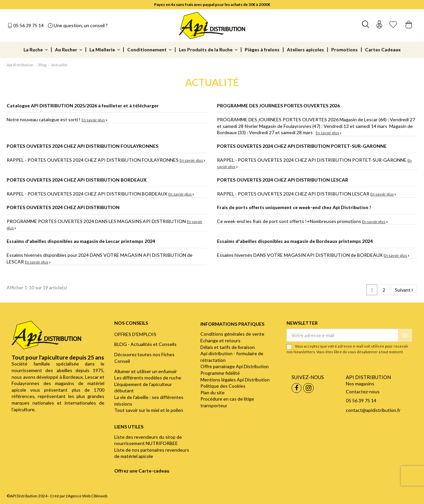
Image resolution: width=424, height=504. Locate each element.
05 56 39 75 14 (28, 25)
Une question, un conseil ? (81, 25)
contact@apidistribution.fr (373, 410)
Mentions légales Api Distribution (235, 380)
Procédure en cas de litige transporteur (227, 402)
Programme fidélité (220, 373)
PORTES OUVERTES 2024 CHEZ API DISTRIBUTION (63, 207)
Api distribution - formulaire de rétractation (232, 357)
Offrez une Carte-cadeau (142, 471)
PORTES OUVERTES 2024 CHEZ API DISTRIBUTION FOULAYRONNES (82, 146)
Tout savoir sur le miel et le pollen (149, 410)
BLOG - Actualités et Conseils (145, 344)
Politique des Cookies (223, 386)
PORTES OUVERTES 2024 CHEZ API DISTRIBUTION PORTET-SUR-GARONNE (302, 146)
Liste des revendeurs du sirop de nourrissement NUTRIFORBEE (148, 440)
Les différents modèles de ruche (148, 378)
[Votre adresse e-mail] (342, 335)
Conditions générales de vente (232, 334)
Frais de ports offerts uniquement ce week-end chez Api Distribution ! (294, 207)
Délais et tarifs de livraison (228, 347)
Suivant (404, 290)
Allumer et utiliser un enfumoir (146, 371)
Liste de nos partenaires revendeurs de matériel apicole (152, 453)
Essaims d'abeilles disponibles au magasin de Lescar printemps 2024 (81, 241)
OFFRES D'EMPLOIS (135, 334)
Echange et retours (220, 340)
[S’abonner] (405, 335)
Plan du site (212, 392)
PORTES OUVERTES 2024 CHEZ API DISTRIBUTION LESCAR (283, 180)
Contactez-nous (363, 392)
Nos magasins (360, 384)
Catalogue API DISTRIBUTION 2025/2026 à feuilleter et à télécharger (83, 106)
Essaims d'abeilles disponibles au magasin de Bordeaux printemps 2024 (295, 241)
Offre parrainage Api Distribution (235, 366)
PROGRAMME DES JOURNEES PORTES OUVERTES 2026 (278, 106)
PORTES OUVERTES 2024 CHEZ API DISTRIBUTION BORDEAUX (77, 180)
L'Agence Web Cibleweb (87, 496)
